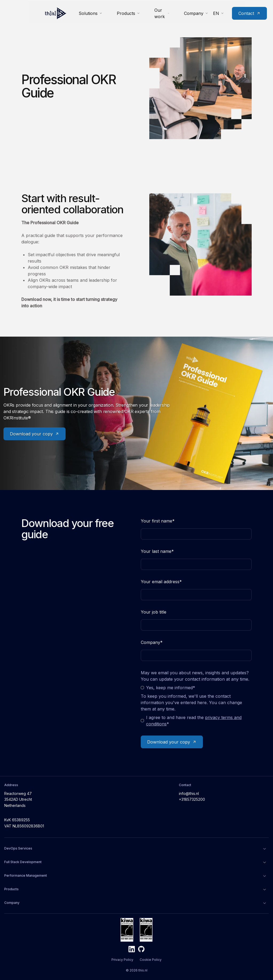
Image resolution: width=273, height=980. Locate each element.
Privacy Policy (122, 960)
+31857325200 (192, 799)
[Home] (32, 12)
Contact (234, 12)
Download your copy (35, 434)
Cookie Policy (151, 960)
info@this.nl (189, 793)
